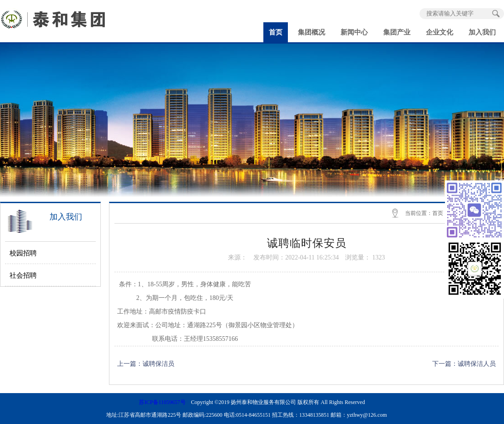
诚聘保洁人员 (477, 364)
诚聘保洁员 (158, 364)
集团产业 (397, 32)
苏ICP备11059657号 (162, 402)
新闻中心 (354, 32)
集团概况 (311, 32)
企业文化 (440, 32)
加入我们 (482, 32)
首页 (276, 32)
